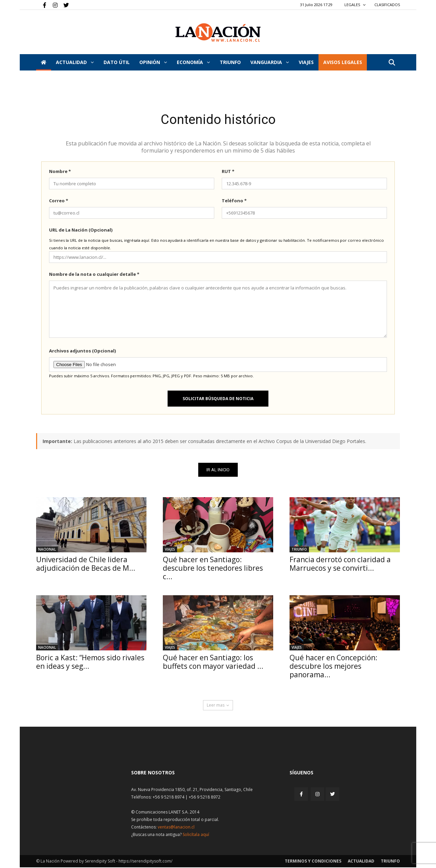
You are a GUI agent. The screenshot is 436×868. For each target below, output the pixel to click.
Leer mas (218, 706)
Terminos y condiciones (313, 862)
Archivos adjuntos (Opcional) (82, 351)
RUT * (228, 172)
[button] (392, 63)
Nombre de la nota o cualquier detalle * (94, 275)
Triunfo (230, 62)
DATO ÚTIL (117, 62)
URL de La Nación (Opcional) (81, 231)
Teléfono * (234, 201)
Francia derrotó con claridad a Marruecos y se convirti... (340, 564)
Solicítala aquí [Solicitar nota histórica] (196, 835)
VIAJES (306, 62)
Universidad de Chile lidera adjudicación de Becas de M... (86, 564)
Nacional (47, 550)
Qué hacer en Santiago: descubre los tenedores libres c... (213, 569)
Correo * (59, 201)
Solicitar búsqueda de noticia (218, 399)
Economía (193, 62)
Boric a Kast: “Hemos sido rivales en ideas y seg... (90, 662)
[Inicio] (44, 62)
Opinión (153, 62)
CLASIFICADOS (387, 5)
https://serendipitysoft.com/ (145, 862)
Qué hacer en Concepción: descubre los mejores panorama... (333, 667)
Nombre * (60, 172)
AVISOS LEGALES (343, 62)
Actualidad (75, 62)
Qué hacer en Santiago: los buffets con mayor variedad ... (213, 662)
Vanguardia (270, 62)
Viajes (170, 550)
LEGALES (355, 5)
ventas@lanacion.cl (176, 828)
